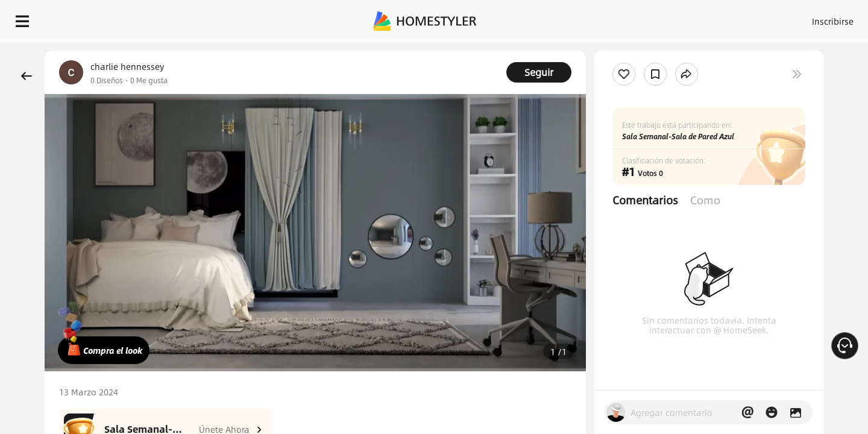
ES (724, 18)
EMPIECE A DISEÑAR (804, 18)
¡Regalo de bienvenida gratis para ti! (586, 51)
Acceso (633, 18)
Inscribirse (680, 18)
